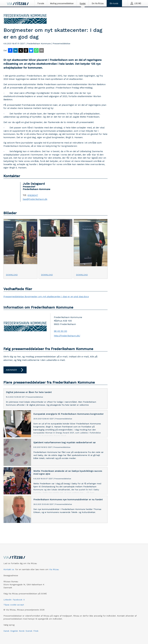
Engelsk (14, 631)
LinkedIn (8, 600)
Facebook (17, 600)
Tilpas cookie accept (14, 605)
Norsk (22, 631)
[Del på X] (21, 51)
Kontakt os (9, 569)
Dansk (6, 631)
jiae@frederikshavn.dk (35, 199)
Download (12, 275)
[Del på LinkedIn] (15, 51)
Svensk (29, 631)
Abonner (15, 370)
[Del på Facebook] (10, 51)
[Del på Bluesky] (31, 51)
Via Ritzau (54, 569)
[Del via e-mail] (41, 51)
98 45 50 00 (60, 331)
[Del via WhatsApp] (36, 51)
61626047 (33, 195)
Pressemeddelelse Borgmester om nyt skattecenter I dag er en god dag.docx (46, 297)
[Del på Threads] (26, 51)
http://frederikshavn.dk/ (67, 336)
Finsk (36, 631)
